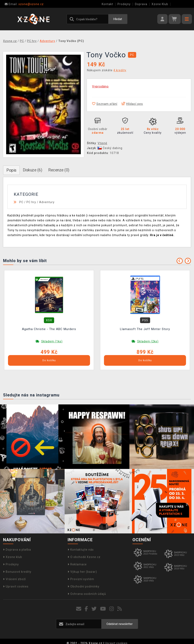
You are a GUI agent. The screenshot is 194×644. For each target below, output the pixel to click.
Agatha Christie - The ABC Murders (49, 329)
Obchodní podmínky (84, 586)
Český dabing (110, 148)
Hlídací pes (132, 104)
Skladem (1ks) (52, 341)
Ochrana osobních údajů (87, 594)
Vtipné (102, 143)
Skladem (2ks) (148, 341)
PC (21, 202)
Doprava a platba (17, 550)
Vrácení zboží (14, 579)
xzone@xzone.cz (24, 4)
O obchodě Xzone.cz (84, 557)
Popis (11, 170)
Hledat (118, 19)
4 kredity (120, 70)
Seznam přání (105, 104)
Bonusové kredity (17, 572)
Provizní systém (81, 579)
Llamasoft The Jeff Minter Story (145, 329)
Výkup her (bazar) (82, 572)
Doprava (141, 4)
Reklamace (77, 564)
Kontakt (107, 4)
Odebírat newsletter (120, 624)
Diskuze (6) (33, 170)
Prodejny (124, 4)
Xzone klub (13, 557)
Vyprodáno (100, 86)
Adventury (47, 202)
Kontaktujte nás (81, 550)
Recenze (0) (59, 170)
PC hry (31, 202)
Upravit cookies (16, 586)
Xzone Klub (160, 4)
